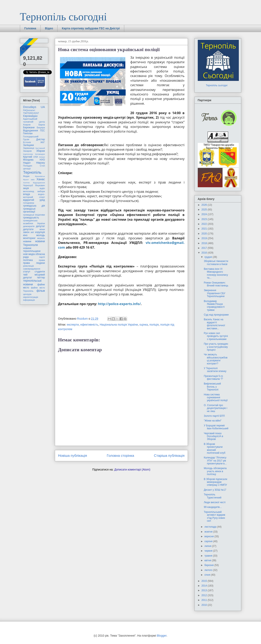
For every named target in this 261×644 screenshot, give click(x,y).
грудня (208, 257)
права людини (34, 263)
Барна (42, 125)
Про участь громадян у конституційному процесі (216, 347)
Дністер (40, 139)
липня (208, 546)
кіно (25, 235)
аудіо (42, 188)
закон (26, 232)
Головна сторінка (120, 456)
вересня (209, 536)
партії (42, 257)
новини (27, 241)
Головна (30, 28)
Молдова (28, 160)
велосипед (29, 191)
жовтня (209, 532)
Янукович (40, 185)
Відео (49, 28)
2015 (205, 581)
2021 (205, 229)
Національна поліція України (119, 325)
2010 (205, 605)
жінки (42, 229)
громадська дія (34, 206)
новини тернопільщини (32, 250)
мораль (41, 238)
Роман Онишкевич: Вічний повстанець (216, 284)
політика (28, 260)
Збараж (41, 151)
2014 (205, 586)
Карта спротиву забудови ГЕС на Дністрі (91, 28)
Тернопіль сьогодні (63, 17)
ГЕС (42, 131)
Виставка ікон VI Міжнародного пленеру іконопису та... (216, 273)
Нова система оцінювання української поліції (216, 398)
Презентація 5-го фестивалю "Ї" (213, 378)
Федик (26, 176)
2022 (205, 224)
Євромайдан (30, 116)
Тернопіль (32, 172)
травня (209, 556)
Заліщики (29, 145)
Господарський (31, 137)
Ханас (41, 179)
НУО (42, 160)
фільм (41, 291)
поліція (154, 325)
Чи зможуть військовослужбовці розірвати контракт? (216, 359)
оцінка (144, 325)
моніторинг (29, 238)
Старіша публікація (169, 456)
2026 (205, 205)
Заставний (40, 148)
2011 (205, 600)
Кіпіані (42, 157)
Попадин (28, 166)
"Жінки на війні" (213, 421)
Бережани (29, 127)
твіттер (41, 278)
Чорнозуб (28, 185)
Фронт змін (29, 180)
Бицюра (41, 127)
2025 (205, 210)
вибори (41, 191)
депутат (40, 226)
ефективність (89, 325)
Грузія (26, 139)
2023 (205, 219)
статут (27, 272)
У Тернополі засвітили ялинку (215, 370)
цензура (27, 294)
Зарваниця (29, 148)
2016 (205, 253)
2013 (205, 590)
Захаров (28, 151)
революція (29, 266)
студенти (40, 272)
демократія (29, 226)
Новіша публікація (73, 456)
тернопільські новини (32, 282)
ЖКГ (43, 142)
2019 (205, 238)
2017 (205, 248)
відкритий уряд (34, 200)
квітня (208, 560)
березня (209, 565)
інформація (29, 300)
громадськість (31, 218)
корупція (40, 232)
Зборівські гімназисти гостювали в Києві (216, 263)
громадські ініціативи (34, 215)
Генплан (28, 133)
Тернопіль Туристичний (212, 496)
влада (27, 194)
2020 (205, 234)
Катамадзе (40, 154)
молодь (41, 235)
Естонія (27, 142)
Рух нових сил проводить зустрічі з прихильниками (216, 336)
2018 (205, 243)
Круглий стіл (31, 157)
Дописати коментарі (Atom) (132, 470)
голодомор (29, 203)
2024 (205, 214)
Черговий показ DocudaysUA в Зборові (213, 436)
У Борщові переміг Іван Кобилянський (216, 427)
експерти (73, 325)
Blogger (162, 636)
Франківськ (40, 176)
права (42, 260)
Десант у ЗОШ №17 (215, 490)
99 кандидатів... (213, 507)
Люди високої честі (214, 502)
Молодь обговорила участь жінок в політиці (215, 471)
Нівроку (40, 163)
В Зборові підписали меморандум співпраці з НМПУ (215, 482)
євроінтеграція (31, 297)
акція (26, 188)
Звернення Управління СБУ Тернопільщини (214, 293)
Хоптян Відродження (34, 183)
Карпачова (28, 154)
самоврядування (32, 269)
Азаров (27, 125)
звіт (32, 232)
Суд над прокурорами (216, 315)
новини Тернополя (34, 243)
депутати (28, 229)
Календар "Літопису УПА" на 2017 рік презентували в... (215, 461)
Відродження (31, 131)
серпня (209, 541)
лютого (209, 570)
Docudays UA (34, 107)
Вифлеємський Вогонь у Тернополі (212, 387)
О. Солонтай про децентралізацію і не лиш (215, 408)
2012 (205, 595)
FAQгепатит (29, 110)
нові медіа (29, 254)
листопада (211, 527)
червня (209, 551)
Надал (27, 163)
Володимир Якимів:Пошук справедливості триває (214, 306)
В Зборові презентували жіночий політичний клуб (214, 448)
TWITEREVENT (31, 113)
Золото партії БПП (214, 416)
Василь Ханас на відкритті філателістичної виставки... (214, 324)
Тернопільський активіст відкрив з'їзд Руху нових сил (214, 516)
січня (208, 575)
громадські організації (29, 210)
